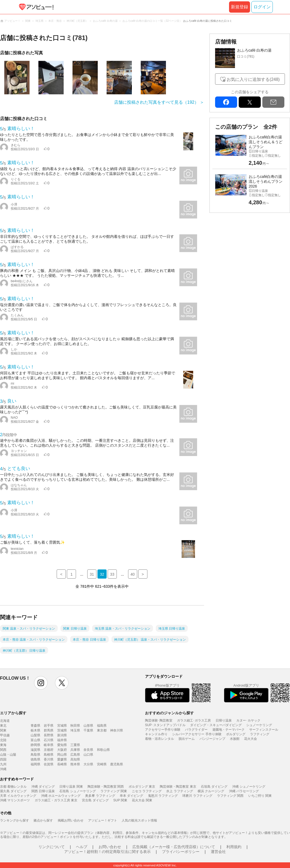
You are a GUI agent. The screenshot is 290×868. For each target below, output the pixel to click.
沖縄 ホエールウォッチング (61, 796)
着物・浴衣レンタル (160, 739)
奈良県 (88, 750)
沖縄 (3, 769)
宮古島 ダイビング (95, 800)
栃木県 (35, 730)
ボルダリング (236, 734)
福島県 (102, 726)
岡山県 (62, 755)
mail (273, 102)
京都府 (49, 750)
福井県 (62, 740)
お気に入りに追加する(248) (253, 79)
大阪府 (62, 750)
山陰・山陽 (8, 755)
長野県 (49, 735)
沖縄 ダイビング (43, 787)
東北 (3, 726)
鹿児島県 (117, 764)
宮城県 (62, 726)
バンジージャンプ (212, 739)
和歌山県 (103, 750)
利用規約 (234, 847)
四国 (3, 759)
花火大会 (251, 739)
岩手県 (49, 726)
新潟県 (62, 735)
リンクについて (52, 847)
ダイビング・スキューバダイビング (216, 725)
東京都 (102, 730)
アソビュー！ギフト (103, 820)
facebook (226, 102)
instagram (41, 683)
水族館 (235, 739)
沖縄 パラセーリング (244, 791)
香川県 (49, 759)
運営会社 (218, 852)
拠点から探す (43, 820)
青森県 (35, 726)
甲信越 (5, 735)
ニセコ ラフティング (147, 791)
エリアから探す (13, 713)
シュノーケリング (259, 725)
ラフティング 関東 (114, 791)
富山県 (35, 740)
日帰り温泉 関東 (71, 787)
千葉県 (88, 730)
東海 (3, 745)
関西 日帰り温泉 (43, 791)
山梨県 (35, 735)
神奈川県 (117, 730)
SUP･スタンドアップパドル (165, 725)
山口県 (88, 755)
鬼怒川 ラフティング (163, 796)
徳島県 (35, 759)
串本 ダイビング (131, 796)
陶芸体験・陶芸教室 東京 (178, 787)
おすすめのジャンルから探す (169, 713)
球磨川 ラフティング (197, 796)
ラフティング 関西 (230, 796)
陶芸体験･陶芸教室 (159, 720)
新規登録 (240, 7)
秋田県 (75, 726)
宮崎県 (102, 764)
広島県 (75, 755)
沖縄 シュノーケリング (249, 787)
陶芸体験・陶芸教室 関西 (106, 787)
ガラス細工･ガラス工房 (194, 720)
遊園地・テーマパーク (229, 730)
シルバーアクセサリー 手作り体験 (197, 734)
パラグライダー (196, 730)
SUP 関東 (120, 800)
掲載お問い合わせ (71, 820)
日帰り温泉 (224, 720)
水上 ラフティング (180, 791)
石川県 (49, 740)
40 (133, 574)
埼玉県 (75, 730)
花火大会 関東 (142, 800)
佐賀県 (49, 764)
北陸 (3, 740)
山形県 (88, 726)
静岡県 (35, 745)
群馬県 (49, 730)
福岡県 (35, 764)
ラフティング (260, 734)
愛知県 (62, 745)
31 (92, 574)
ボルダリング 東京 (142, 787)
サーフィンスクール (264, 730)
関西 (3, 750)
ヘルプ (82, 847)
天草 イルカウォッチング (18, 796)
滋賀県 (35, 750)
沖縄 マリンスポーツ (15, 800)
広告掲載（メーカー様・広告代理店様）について (174, 847)
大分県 (88, 764)
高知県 (75, 759)
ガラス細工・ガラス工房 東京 (56, 800)
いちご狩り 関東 (260, 796)
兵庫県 (75, 750)
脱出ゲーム (187, 739)
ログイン (262, 7)
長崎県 (62, 764)
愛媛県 (62, 759)
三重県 (75, 745)
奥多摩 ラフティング (100, 796)
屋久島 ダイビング (13, 791)
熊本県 (75, 764)
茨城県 (62, 730)
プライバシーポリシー (181, 852)
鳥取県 (35, 755)
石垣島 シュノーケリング (77, 791)
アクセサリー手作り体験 (163, 730)
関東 (3, 730)
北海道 (5, 721)
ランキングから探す (15, 820)
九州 (3, 764)
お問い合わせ (110, 847)
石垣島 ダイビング (214, 787)
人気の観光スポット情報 (139, 820)
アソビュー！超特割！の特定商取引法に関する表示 (107, 852)
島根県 (49, 755)
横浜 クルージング (211, 791)
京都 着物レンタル (13, 787)
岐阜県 (49, 745)
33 (112, 574)
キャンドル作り (156, 734)
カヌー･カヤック (248, 720)
